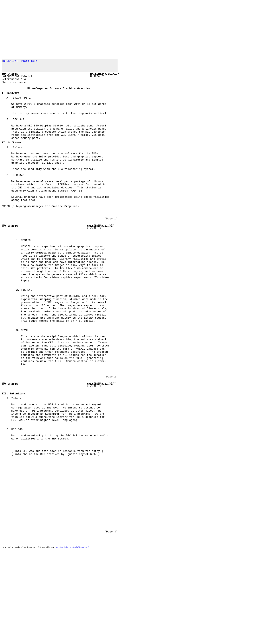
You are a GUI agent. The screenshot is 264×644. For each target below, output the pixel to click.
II (3, 159)
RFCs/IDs (10, 61)
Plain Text (29, 61)
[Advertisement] (125, 29)
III (4, 460)
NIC (4, 77)
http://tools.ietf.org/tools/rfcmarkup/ (72, 643)
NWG (4, 77)
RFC (4, 77)
